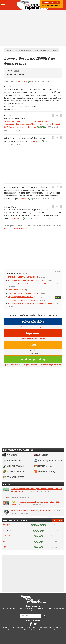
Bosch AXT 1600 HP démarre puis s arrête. (23, 293)
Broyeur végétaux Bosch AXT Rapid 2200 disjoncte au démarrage (32, 304)
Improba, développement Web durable (47, 628)
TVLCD (6, 541)
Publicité (37, 630)
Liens (5, 497)
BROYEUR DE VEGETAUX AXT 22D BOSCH (23, 277)
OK (44, 616)
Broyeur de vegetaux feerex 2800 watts (23, 300)
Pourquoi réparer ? (32, 491)
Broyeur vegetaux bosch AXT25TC (21, 297)
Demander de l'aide (51, 2)
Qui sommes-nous (17, 628)
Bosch (17, 71)
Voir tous (58, 520)
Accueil (33, 5)
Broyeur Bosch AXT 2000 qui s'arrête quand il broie (27, 281)
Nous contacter (53, 630)
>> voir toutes (57, 271)
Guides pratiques (16, 497)
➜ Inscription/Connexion (51, 5)
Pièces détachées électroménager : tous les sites (33, 511)
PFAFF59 (6, 536)
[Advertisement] (33, 28)
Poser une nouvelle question (17, 228)
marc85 (25, 199)
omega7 (6, 525)
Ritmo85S (7, 547)
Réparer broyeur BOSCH (17, 290)
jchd (5, 530)
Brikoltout (33, 127)
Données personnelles (16, 630)
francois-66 (23, 82)
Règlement (28, 630)
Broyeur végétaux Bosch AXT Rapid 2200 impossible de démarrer (32, 284)
